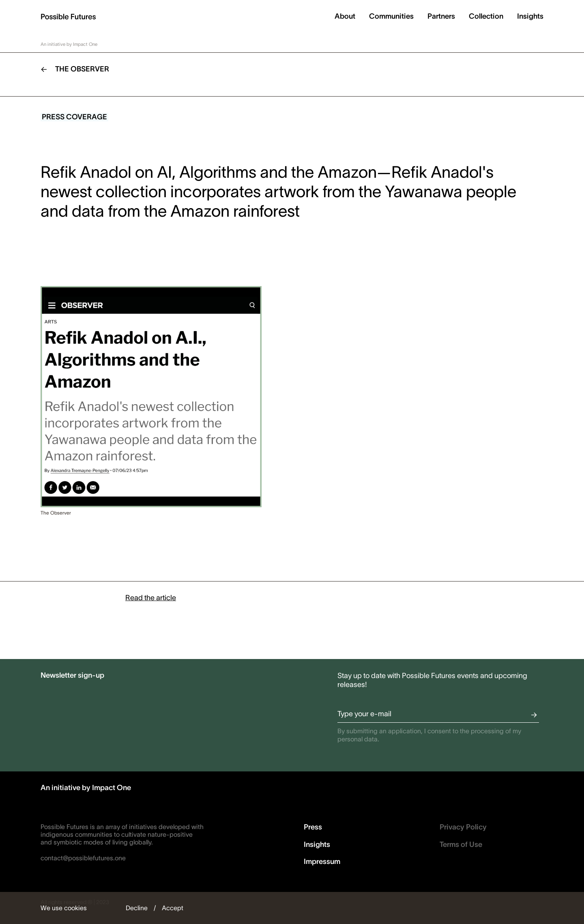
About (345, 16)
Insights (530, 16)
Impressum (322, 862)
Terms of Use (461, 844)
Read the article (151, 598)
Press (313, 827)
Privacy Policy (463, 827)
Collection (486, 16)
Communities (391, 16)
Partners (441, 16)
